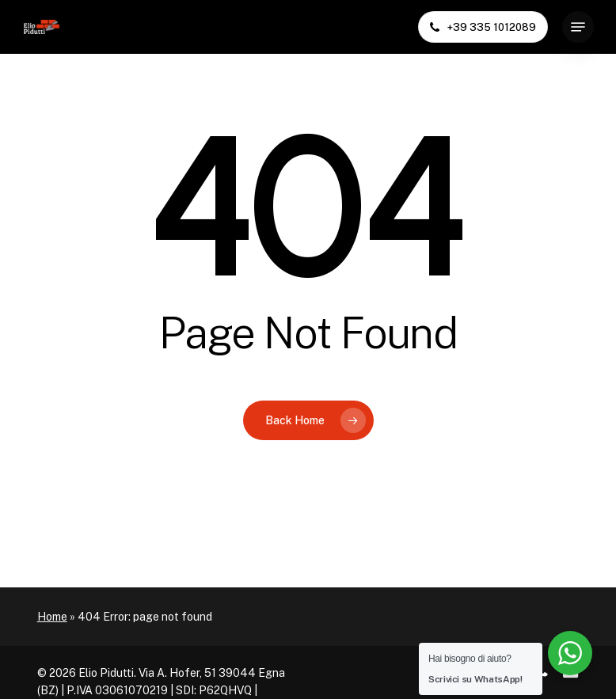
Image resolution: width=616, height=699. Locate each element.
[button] (578, 27)
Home (52, 617)
